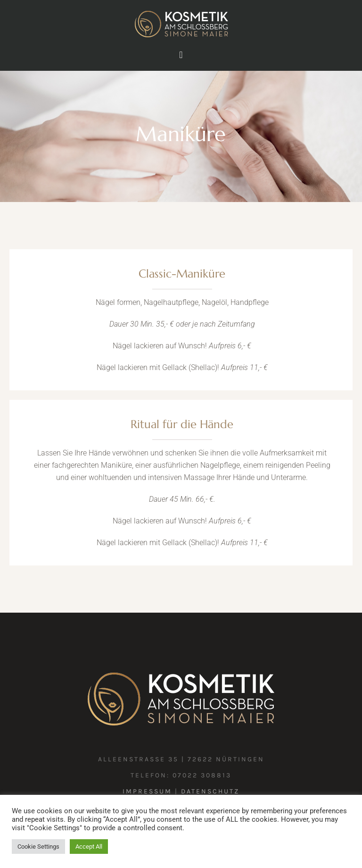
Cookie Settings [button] (38, 847)
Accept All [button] (89, 847)
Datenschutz (210, 791)
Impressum (147, 791)
